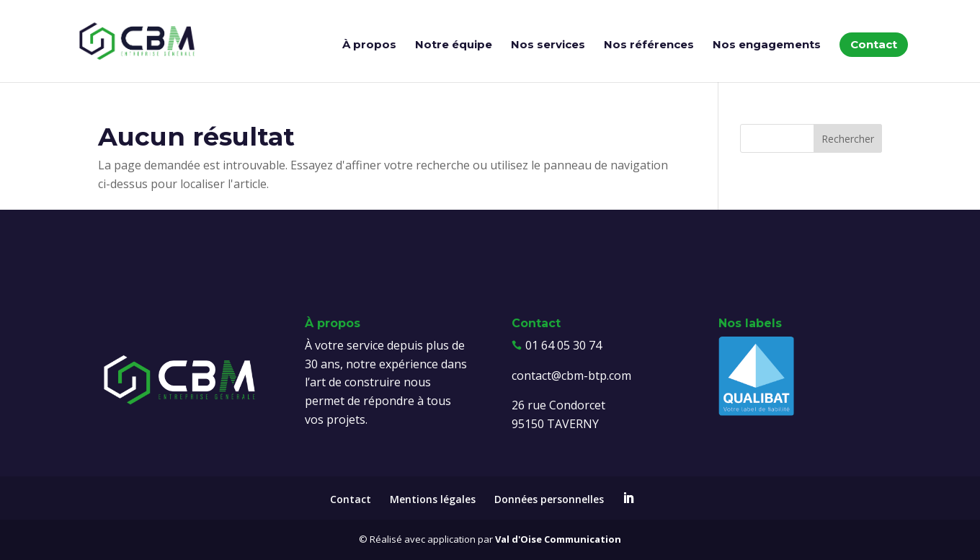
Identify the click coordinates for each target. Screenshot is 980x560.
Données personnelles (549, 499)
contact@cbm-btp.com (571, 375)
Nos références (649, 45)
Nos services (548, 45)
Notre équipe (454, 45)
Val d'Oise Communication (558, 539)
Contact (874, 44)
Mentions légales (433, 499)
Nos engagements (767, 45)
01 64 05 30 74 (563, 345)
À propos (369, 45)
